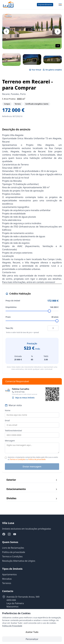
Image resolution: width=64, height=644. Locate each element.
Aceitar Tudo (32, 632)
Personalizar (32, 639)
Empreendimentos (45, 5)
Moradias (7, 579)
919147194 (20, 392)
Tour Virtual (35, 70)
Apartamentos (9, 574)
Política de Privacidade (12, 626)
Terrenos (7, 583)
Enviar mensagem (32, 467)
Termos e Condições (18, 459)
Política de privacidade (37, 459)
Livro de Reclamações (13, 548)
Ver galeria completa (52, 70)
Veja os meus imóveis (23, 398)
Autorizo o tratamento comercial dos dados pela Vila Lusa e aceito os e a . (33, 458)
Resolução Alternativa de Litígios (19, 561)
